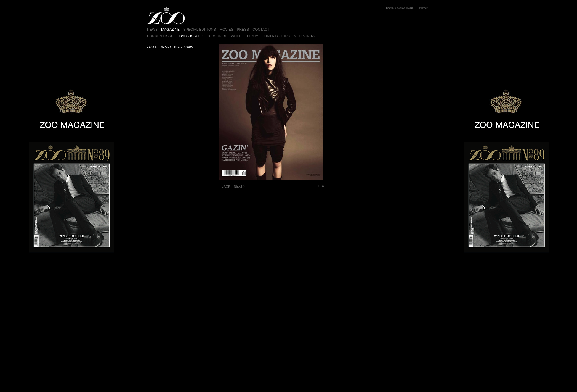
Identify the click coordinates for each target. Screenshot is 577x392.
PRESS (243, 30)
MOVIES (226, 30)
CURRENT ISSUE (161, 36)
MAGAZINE (170, 30)
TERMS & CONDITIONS (399, 8)
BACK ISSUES (191, 36)
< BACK (224, 186)
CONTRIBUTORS (276, 36)
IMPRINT (425, 8)
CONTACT (261, 30)
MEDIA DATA (304, 36)
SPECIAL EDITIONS (200, 30)
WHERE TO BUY (244, 36)
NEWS (152, 30)
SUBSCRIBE (217, 36)
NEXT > (239, 186)
